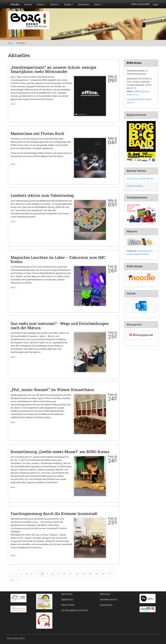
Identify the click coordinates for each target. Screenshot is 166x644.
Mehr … (14, 104)
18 (11, 580)
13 (84, 574)
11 (70, 574)
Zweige (69, 4)
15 (97, 574)
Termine (28, 4)
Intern (98, 4)
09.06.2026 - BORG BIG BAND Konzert (146, 179)
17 (110, 574)
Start (10, 43)
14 (90, 574)
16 (103, 574)
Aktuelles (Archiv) (108, 600)
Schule (41, 4)
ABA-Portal (67, 594)
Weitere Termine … (135, 186)
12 (77, 574)
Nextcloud (105, 594)
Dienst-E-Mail (68, 605)
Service (55, 4)
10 (64, 574)
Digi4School (67, 600)
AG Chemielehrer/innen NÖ (74, 610)
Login (155, 4)
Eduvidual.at (106, 605)
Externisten (84, 4)
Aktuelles (15, 4)
